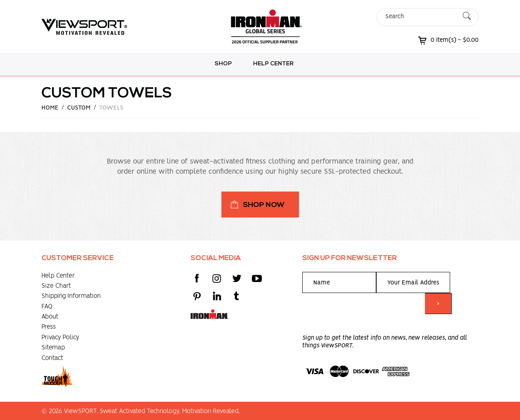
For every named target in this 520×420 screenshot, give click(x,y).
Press (49, 327)
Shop (223, 64)
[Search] (420, 17)
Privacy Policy (60, 337)
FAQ (47, 307)
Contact (52, 358)
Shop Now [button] (264, 205)
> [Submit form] (438, 304)
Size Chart (56, 286)
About (50, 317)
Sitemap (53, 348)
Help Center (273, 64)
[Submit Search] (467, 17)
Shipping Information (71, 296)
